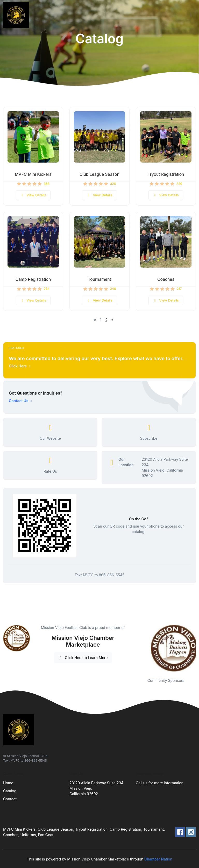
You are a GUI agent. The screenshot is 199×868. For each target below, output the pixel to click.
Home (8, 783)
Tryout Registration (166, 174)
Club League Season (99, 174)
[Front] (17, 15)
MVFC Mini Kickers (33, 174)
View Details (33, 195)
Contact (10, 799)
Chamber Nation (158, 859)
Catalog (10, 791)
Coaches (166, 279)
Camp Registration (33, 279)
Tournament (99, 279)
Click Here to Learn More (83, 658)
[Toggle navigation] (191, 15)
